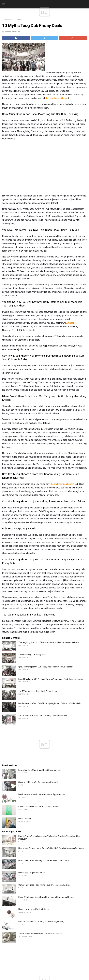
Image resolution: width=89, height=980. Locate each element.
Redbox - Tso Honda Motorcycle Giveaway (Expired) (41, 922)
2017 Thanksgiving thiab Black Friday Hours (38, 691)
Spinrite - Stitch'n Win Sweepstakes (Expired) (38, 782)
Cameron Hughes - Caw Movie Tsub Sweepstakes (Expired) (45, 885)
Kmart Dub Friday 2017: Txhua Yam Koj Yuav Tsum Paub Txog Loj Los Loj (51, 679)
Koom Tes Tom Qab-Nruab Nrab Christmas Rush (40, 770)
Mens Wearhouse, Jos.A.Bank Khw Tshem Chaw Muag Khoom (46, 897)
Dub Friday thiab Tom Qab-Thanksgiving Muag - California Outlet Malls (50, 703)
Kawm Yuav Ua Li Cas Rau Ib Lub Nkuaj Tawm (38, 807)
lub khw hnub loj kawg (57, 98)
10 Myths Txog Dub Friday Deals (32, 655)
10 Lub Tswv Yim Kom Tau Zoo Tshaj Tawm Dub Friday (43, 716)
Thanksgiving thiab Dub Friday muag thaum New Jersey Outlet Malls (49, 642)
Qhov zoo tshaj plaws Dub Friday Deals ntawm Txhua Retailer (45, 667)
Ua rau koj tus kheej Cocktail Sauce (34, 909)
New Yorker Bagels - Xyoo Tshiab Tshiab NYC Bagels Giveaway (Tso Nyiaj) (51, 848)
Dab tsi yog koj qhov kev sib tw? (32, 873)
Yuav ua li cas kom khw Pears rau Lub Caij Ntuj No (40, 934)
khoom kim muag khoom (62, 484)
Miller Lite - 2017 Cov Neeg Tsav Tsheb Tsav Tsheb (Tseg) (44, 860)
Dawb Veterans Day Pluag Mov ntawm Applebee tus (42, 794)
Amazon (70, 323)
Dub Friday (18, 20)
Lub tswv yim (7, 20)
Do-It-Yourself (25, 819)
